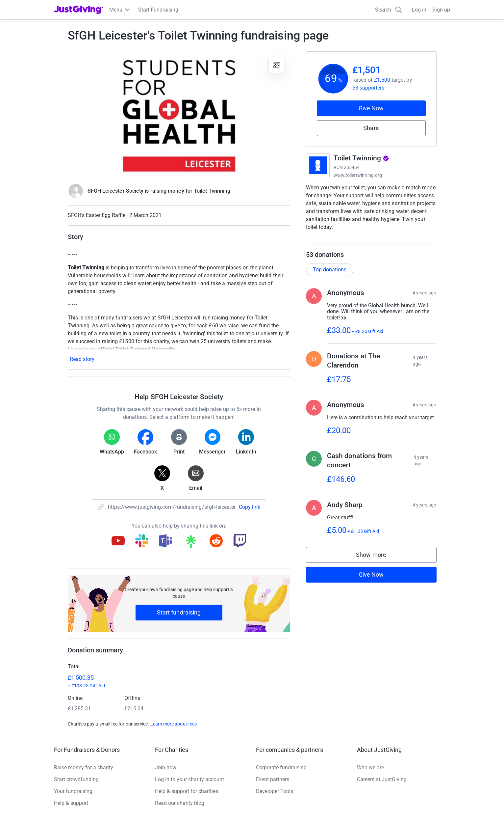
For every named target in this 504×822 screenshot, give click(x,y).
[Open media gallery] (179, 114)
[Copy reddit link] (216, 541)
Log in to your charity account (189, 779)
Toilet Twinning (362, 158)
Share (371, 128)
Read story (82, 359)
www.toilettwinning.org (358, 175)
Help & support (71, 803)
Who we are (370, 767)
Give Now (371, 108)
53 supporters (368, 88)
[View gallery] (277, 65)
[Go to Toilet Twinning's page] (318, 165)
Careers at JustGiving (382, 779)
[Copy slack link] (142, 541)
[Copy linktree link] (191, 543)
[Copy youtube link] (118, 541)
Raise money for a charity (84, 767)
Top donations (330, 276)
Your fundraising (73, 791)
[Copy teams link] (165, 541)
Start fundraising (179, 612)
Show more (378, 563)
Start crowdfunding (76, 779)
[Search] (389, 10)
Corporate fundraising (281, 767)
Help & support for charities (187, 791)
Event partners (273, 779)
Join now (166, 767)
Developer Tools (275, 791)
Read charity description (336, 240)
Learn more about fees (174, 724)
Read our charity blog (180, 803)
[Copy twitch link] (240, 541)
